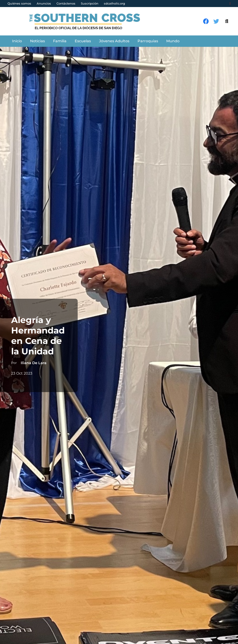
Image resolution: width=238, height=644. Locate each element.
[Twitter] (216, 21)
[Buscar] (227, 21)
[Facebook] (206, 21)
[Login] (230, 4)
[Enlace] (87, 21)
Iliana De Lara (33, 363)
